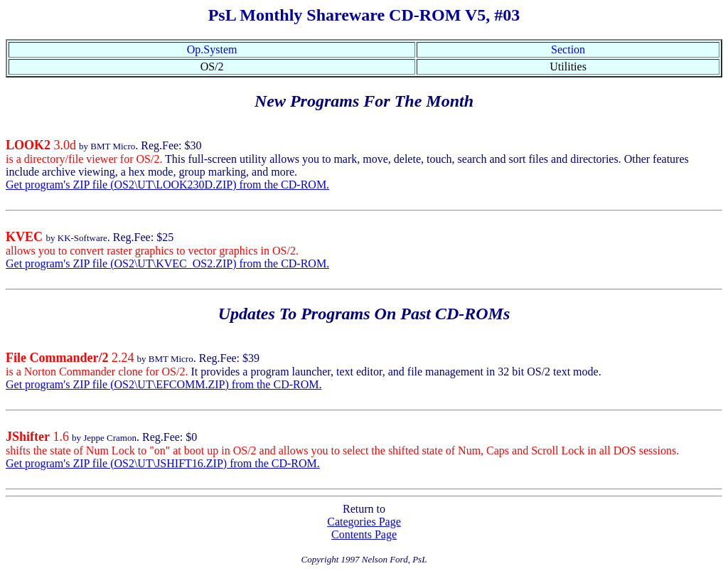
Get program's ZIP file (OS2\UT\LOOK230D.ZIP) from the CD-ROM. (167, 185)
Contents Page (364, 534)
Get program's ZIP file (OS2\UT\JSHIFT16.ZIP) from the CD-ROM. (163, 463)
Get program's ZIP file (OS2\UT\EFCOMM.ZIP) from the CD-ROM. (164, 384)
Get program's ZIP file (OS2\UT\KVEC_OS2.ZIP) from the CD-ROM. (167, 263)
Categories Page (364, 522)
